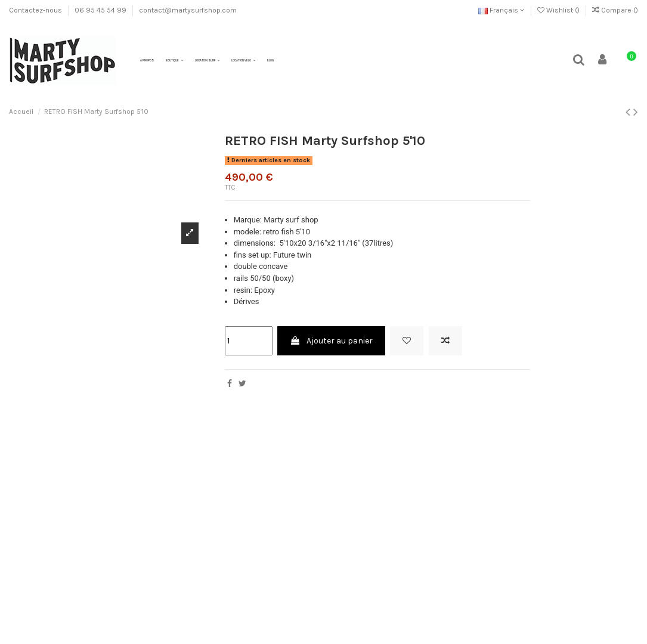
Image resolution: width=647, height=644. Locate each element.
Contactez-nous (36, 10)
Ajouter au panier (331, 341)
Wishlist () (559, 10)
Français (501, 10)
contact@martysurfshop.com (188, 10)
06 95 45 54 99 (101, 10)
